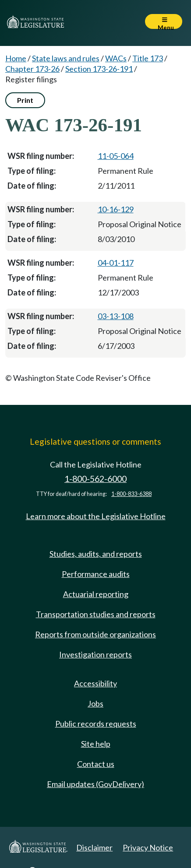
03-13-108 (116, 316)
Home (16, 58)
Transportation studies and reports (96, 614)
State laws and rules (66, 58)
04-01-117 (116, 263)
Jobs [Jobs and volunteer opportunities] (95, 703)
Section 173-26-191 (99, 69)
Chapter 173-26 (32, 69)
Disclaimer (94, 847)
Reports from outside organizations (95, 634)
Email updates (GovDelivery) (95, 784)
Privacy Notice (148, 847)
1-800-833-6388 (131, 494)
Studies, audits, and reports (96, 554)
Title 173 (148, 58)
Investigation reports (95, 654)
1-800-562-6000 (95, 479)
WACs (116, 58)
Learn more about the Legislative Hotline (96, 516)
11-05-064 (116, 156)
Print (25, 100)
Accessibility (95, 683)
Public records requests (96, 724)
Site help (96, 744)
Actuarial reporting (96, 594)
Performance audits (96, 574)
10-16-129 (116, 209)
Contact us (96, 764)
